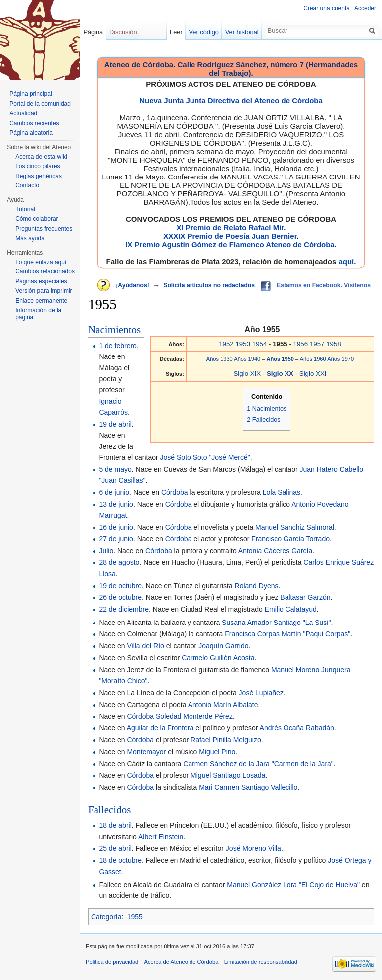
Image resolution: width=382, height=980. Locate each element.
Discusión (123, 32)
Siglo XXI (313, 374)
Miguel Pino (217, 752)
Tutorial (25, 209)
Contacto (27, 185)
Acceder (365, 8)
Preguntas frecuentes (44, 229)
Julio (106, 551)
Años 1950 (281, 359)
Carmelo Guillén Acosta (218, 658)
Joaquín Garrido (223, 646)
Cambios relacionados (45, 271)
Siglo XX (281, 374)
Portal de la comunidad (40, 104)
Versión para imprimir (44, 291)
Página (93, 32)
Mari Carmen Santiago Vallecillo (248, 787)
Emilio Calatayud (291, 609)
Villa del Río (145, 646)
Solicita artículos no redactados (209, 285)
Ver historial (242, 32)
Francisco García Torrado (290, 539)
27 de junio (116, 539)
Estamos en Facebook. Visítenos (324, 285)
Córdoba (175, 492)
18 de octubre (120, 860)
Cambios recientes (34, 123)
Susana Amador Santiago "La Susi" (276, 623)
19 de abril (115, 424)
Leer (176, 32)
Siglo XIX (247, 374)
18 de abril (115, 825)
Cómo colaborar (37, 219)
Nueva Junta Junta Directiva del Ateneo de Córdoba (231, 101)
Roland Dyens (257, 586)
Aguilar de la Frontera (160, 728)
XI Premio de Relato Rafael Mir (230, 227)
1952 (226, 344)
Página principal (31, 94)
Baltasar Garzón (305, 597)
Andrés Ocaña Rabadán (297, 728)
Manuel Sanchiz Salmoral (295, 527)
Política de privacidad (112, 962)
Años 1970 (340, 359)
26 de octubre (120, 597)
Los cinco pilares (38, 166)
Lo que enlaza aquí (41, 262)
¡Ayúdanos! (132, 285)
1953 (243, 344)
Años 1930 (220, 359)
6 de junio (114, 492)
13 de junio (116, 504)
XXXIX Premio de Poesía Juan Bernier (230, 236)
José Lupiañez (261, 693)
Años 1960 (313, 359)
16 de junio (116, 527)
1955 (135, 917)
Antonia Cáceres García (275, 551)
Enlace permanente (41, 301)
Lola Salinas (282, 492)
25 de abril (115, 848)
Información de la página (38, 314)
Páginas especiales (41, 281)
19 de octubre (120, 586)
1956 (301, 344)
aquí (346, 261)
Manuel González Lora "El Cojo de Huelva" (293, 885)
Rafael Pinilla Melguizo (226, 740)
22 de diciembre (124, 609)
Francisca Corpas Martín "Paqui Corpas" (287, 634)
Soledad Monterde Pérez (194, 716)
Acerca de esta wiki (41, 157)
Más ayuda (30, 238)
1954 (260, 344)
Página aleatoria (31, 133)
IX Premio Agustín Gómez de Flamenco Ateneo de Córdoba (230, 244)
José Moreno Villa (253, 848)
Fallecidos (109, 810)
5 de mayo (115, 469)
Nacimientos (114, 330)
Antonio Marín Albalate (223, 705)
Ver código (204, 32)
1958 (334, 344)
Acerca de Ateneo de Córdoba (182, 962)
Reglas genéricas (39, 176)
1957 (317, 344)
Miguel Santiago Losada (228, 775)
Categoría (106, 917)
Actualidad (23, 113)
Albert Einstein (161, 837)
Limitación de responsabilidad (261, 962)
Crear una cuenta (327, 8)
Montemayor (146, 752)
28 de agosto (119, 562)
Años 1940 (247, 359)
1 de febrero (118, 346)
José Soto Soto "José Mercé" (205, 457)
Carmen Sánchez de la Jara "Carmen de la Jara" (258, 764)
